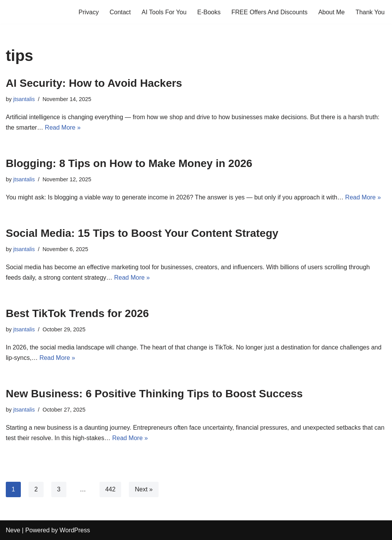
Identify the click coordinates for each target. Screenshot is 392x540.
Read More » (63, 127)
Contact (120, 12)
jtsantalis (24, 99)
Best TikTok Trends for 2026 (77, 313)
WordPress (75, 530)
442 (111, 489)
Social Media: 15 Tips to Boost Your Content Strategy (142, 233)
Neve (13, 530)
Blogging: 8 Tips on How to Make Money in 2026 (129, 163)
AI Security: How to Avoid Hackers (94, 83)
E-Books (209, 12)
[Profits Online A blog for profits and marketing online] (29, 12)
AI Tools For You (164, 12)
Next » (144, 489)
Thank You (370, 12)
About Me (331, 12)
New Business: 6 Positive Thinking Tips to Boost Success (154, 394)
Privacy (88, 12)
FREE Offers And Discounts (269, 12)
